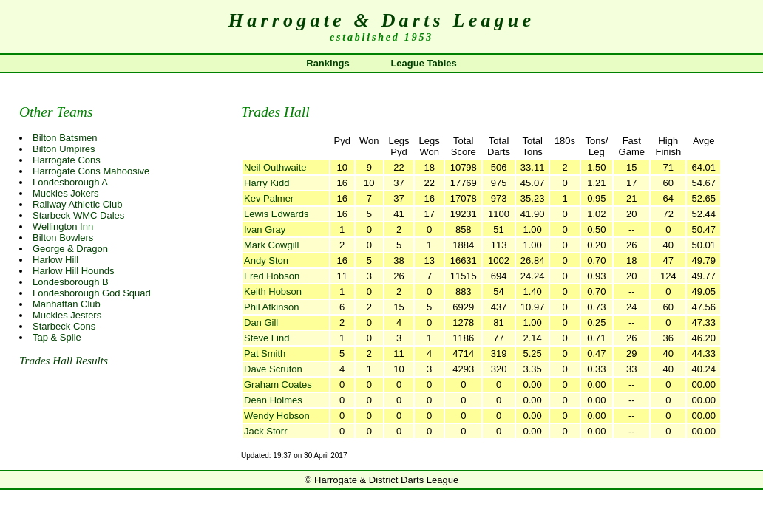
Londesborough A (70, 182)
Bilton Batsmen (65, 138)
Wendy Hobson (277, 416)
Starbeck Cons (64, 326)
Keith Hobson (273, 291)
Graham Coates (278, 385)
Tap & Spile (57, 337)
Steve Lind (267, 338)
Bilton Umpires (64, 149)
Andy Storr (267, 260)
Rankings (328, 63)
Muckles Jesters (67, 315)
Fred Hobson (272, 276)
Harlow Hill (55, 260)
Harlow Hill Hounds (74, 271)
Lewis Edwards (276, 214)
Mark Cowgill (271, 245)
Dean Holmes (273, 400)
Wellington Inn (63, 226)
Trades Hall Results (64, 360)
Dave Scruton (273, 369)
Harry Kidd (267, 183)
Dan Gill (261, 323)
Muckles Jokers (66, 193)
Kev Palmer (269, 198)
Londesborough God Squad (92, 293)
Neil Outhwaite (275, 167)
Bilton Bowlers (63, 238)
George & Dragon (70, 249)
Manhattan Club (67, 304)
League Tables (423, 63)
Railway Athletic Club (77, 204)
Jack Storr (266, 431)
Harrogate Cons (67, 160)
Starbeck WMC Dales (78, 215)
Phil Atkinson (271, 307)
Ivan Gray (265, 229)
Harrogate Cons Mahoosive (91, 171)
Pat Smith (265, 354)
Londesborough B (71, 282)
